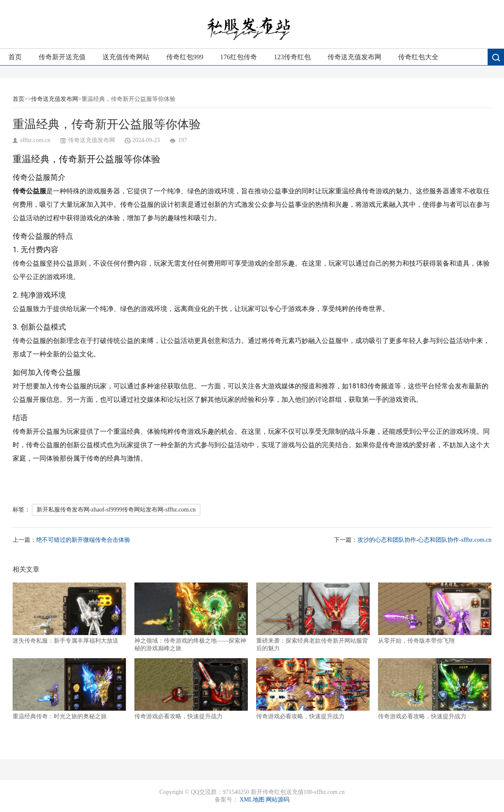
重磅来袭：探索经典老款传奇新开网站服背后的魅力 (313, 617)
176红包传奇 (239, 57)
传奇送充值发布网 (354, 57)
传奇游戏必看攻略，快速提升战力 (191, 689)
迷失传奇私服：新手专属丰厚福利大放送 (69, 613)
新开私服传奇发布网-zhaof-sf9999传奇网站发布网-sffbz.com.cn (116, 510)
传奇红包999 (185, 57)
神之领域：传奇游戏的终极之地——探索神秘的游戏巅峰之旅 (191, 617)
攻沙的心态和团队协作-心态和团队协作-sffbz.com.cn (424, 540)
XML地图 (252, 800)
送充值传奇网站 (126, 57)
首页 (15, 57)
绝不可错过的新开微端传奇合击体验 (83, 540)
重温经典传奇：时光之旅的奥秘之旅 (69, 689)
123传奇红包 (292, 57)
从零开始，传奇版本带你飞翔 (435, 613)
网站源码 (278, 800)
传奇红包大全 (418, 57)
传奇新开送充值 (62, 57)
